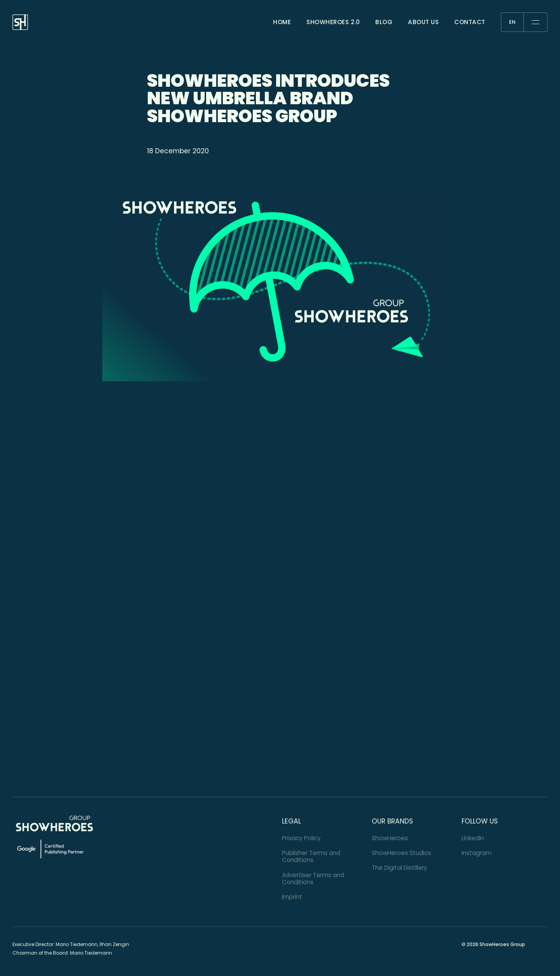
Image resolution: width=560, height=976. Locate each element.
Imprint (292, 897)
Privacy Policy (301, 838)
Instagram (477, 853)
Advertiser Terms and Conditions (313, 879)
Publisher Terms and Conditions (311, 856)
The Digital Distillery (400, 868)
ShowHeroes (390, 838)
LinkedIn (473, 838)
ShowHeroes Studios (402, 853)
